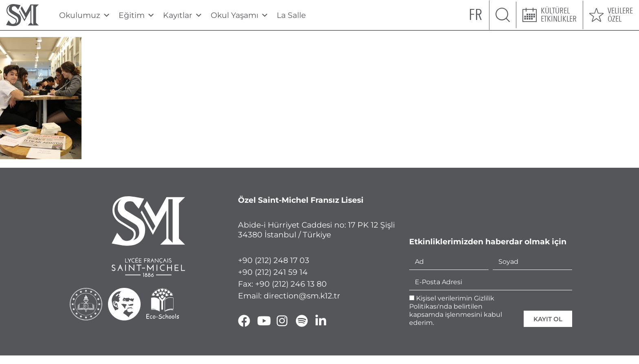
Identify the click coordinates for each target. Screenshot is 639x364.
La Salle (291, 15)
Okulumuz (85, 15)
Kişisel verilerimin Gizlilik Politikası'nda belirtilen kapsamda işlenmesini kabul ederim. (456, 310)
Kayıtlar (183, 15)
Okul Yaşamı (240, 15)
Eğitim (137, 15)
